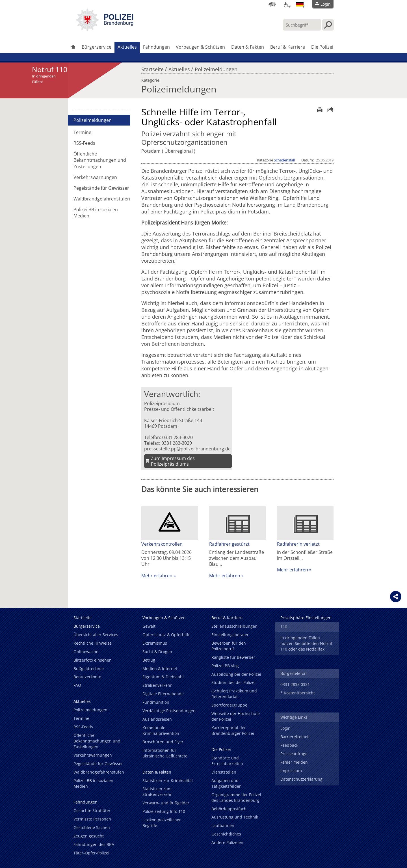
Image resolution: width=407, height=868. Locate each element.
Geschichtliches (226, 834)
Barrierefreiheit (295, 737)
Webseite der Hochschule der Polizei (236, 716)
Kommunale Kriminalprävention (161, 730)
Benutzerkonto (87, 677)
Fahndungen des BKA (94, 844)
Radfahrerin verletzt (298, 544)
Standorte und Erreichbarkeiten (227, 761)
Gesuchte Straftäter (92, 810)
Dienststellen (224, 772)
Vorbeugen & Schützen (200, 47)
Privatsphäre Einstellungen (306, 618)
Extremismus (155, 643)
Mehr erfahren (157, 576)
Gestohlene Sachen (92, 827)
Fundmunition (156, 702)
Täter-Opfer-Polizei (91, 853)
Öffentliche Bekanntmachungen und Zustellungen (100, 160)
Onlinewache (86, 652)
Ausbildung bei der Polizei (236, 674)
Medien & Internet (160, 669)
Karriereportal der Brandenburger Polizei (233, 730)
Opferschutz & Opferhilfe (166, 635)
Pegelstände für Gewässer (101, 188)
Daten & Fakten (248, 47)
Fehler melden (294, 762)
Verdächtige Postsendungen (169, 711)
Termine (82, 132)
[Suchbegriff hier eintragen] (302, 25)
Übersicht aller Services (96, 635)
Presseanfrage (294, 754)
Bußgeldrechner (89, 669)
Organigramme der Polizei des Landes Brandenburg (236, 797)
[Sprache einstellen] (300, 4)
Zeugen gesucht (89, 836)
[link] (105, 30)
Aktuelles (127, 47)
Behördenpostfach (229, 809)
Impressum (291, 771)
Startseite (152, 68)
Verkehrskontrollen (162, 544)
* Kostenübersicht (298, 693)
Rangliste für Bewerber (233, 657)
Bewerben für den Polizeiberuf (229, 646)
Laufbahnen (223, 825)
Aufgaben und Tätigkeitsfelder (226, 783)
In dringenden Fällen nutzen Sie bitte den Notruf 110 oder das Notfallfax (306, 643)
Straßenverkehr (157, 685)
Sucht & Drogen (157, 652)
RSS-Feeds (84, 143)
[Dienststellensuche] (272, 4)
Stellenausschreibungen (234, 626)
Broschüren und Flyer (163, 742)
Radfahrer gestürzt (229, 544)
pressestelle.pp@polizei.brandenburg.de (187, 449)
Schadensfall (284, 160)
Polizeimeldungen (216, 68)
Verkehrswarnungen (95, 177)
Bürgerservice (97, 47)
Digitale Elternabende (163, 694)
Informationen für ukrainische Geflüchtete (165, 753)
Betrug (149, 660)
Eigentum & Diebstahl (163, 677)
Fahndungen (156, 47)
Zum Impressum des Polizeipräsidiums (173, 461)
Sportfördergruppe (229, 705)
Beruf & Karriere (288, 47)
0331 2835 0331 (295, 684)
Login (285, 728)
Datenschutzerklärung (301, 779)
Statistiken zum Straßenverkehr (157, 792)
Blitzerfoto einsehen (93, 660)
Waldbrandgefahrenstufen (102, 199)
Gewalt (149, 626)
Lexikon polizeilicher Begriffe (162, 823)
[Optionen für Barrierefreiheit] (286, 4)
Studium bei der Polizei (233, 682)
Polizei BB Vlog (225, 666)
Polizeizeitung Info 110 (164, 811)
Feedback (289, 745)
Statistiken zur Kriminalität (168, 780)
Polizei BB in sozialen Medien (96, 213)
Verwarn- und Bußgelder (166, 803)
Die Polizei (322, 47)
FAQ (77, 685)
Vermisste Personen (92, 819)
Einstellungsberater (230, 635)
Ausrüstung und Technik (235, 817)
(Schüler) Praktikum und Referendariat (234, 694)
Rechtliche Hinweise (93, 643)
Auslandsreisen (157, 719)
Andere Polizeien (227, 842)
